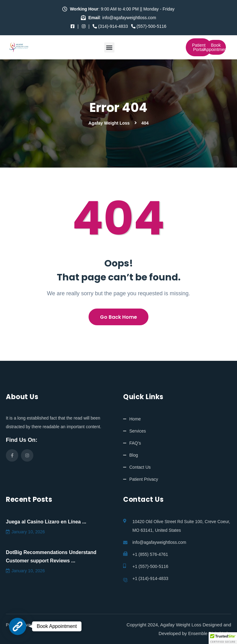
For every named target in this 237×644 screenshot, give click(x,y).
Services (138, 431)
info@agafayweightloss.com (159, 542)
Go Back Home (118, 317)
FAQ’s (135, 443)
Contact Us (140, 467)
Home (135, 419)
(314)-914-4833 (110, 26)
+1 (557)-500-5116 (150, 566)
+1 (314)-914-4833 (150, 578)
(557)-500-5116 (149, 26)
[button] (109, 47)
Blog (134, 455)
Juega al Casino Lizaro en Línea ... (46, 522)
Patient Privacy (144, 479)
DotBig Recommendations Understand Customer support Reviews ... (51, 557)
